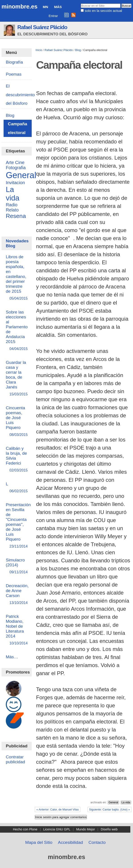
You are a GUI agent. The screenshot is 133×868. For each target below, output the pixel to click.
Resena (16, 216)
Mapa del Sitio (39, 842)
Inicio (39, 50)
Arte (10, 162)
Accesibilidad (71, 842)
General (113, 802)
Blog (78, 50)
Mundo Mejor (85, 829)
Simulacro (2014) (17, 566)
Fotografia (16, 168)
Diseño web (109, 829)
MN (46, 7)
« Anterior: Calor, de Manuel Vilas (58, 809)
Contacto (97, 842)
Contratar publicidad (15, 759)
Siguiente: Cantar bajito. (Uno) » (109, 809)
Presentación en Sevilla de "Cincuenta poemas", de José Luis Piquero (18, 526)
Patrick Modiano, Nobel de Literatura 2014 (17, 630)
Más (58, 7)
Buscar (81, 3)
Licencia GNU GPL (57, 829)
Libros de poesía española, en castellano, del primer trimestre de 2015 (17, 278)
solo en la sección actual (103, 11)
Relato (12, 210)
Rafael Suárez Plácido (42, 27)
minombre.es (20, 6)
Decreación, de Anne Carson (17, 594)
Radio (12, 205)
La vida (126, 802)
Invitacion (15, 183)
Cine (20, 162)
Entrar (53, 16)
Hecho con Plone (25, 829)
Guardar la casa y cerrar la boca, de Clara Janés (17, 379)
